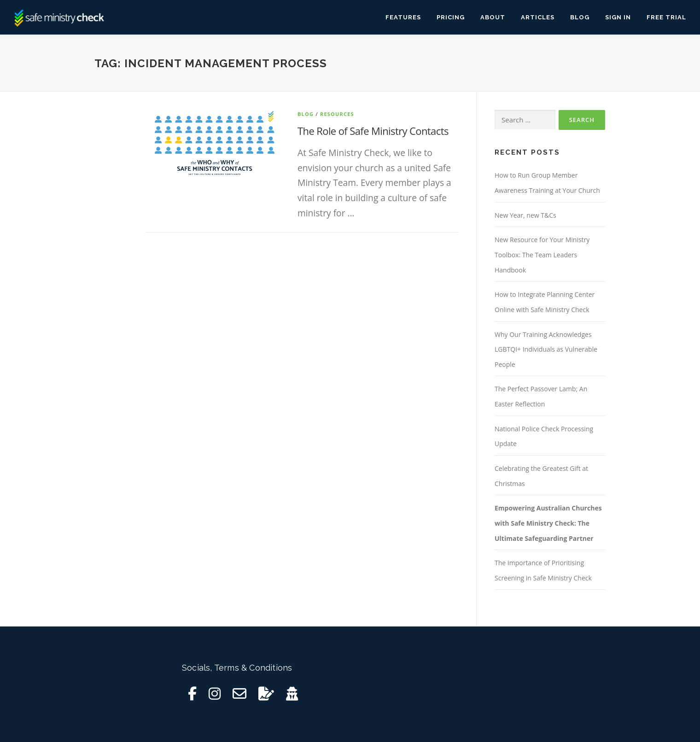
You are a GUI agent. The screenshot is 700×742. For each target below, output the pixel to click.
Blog (580, 17)
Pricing (451, 17)
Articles (538, 17)
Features (403, 17)
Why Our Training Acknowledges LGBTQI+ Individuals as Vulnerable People (546, 349)
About (493, 17)
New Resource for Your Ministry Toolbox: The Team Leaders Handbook (542, 255)
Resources (337, 114)
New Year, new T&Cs (525, 215)
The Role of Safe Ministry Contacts (373, 131)
